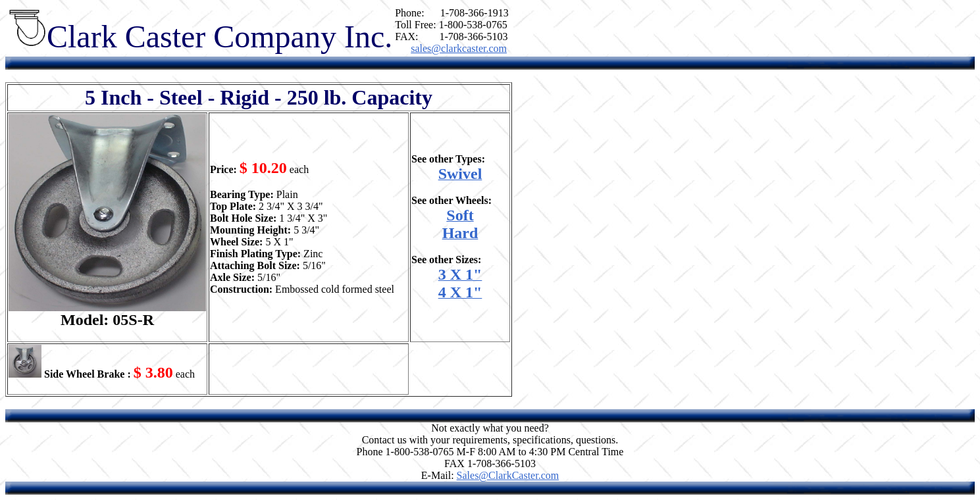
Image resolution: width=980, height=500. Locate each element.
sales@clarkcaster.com (459, 48)
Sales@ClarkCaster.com (508, 475)
